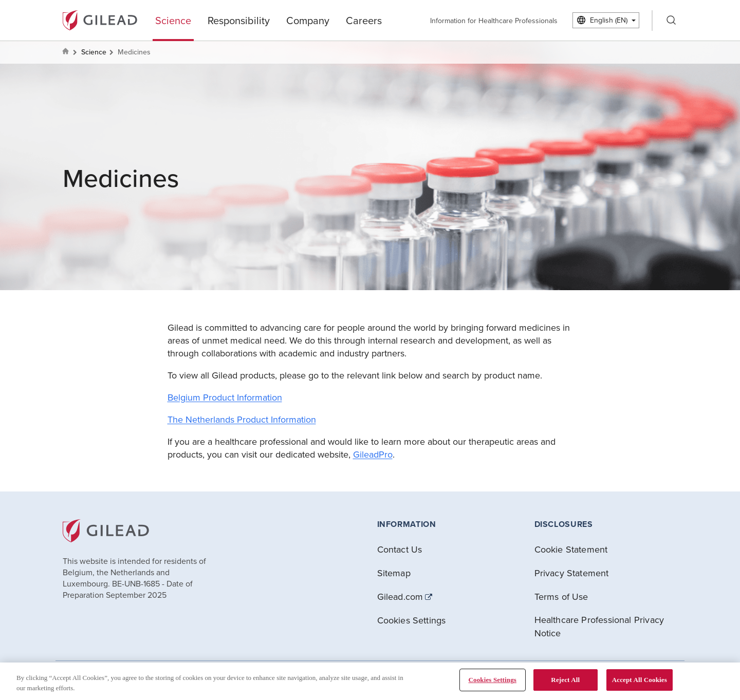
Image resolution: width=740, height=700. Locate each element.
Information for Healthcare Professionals (494, 21)
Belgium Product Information (225, 397)
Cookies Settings (412, 620)
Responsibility (239, 20)
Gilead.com (400, 597)
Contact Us (400, 549)
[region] (370, 681)
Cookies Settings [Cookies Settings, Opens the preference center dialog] (493, 680)
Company (308, 20)
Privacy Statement (572, 573)
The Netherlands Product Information (242, 419)
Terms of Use (561, 597)
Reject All (565, 680)
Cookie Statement (571, 549)
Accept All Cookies (640, 680)
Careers (364, 20)
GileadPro (373, 454)
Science (173, 20)
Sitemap (394, 573)
